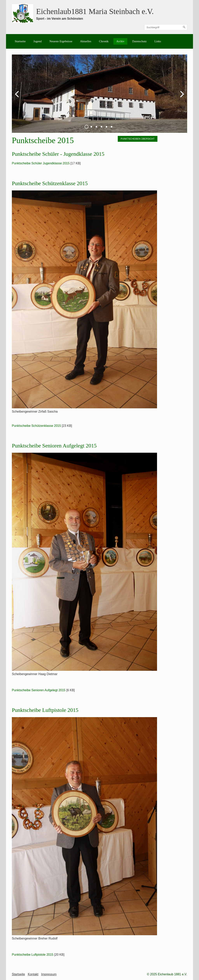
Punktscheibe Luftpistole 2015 (33, 955)
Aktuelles (86, 41)
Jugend (38, 41)
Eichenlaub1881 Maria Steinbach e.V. (95, 11)
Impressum (49, 974)
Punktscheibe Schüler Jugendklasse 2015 (41, 163)
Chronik (104, 41)
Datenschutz (139, 41)
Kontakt (33, 974)
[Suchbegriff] (166, 27)
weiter (181, 97)
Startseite (20, 41)
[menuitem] (20, 41)
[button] (138, 139)
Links (158, 41)
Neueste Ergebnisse (61, 41)
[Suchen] (184, 27)
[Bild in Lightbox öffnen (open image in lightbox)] (84, 299)
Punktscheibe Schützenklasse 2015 (36, 426)
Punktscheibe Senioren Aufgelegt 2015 (39, 690)
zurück (18, 97)
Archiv (120, 41)
